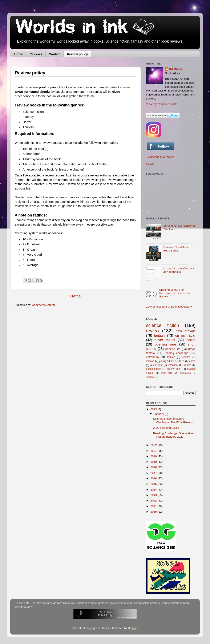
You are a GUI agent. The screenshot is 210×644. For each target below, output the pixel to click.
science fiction (163, 325)
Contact (54, 54)
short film (167, 373)
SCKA (181, 361)
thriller (171, 357)
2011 (154, 506)
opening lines (166, 344)
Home (19, 54)
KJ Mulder (176, 69)
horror (191, 340)
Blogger (133, 628)
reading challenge (176, 353)
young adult (166, 361)
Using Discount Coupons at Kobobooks (179, 270)
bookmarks (185, 373)
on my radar (185, 335)
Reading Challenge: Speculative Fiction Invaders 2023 (173, 435)
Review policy (77, 54)
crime (192, 361)
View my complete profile (162, 104)
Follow (150, 164)
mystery (150, 377)
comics (186, 357)
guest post (156, 365)
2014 (154, 490)
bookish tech (154, 369)
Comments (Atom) (44, 305)
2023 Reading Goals (166, 428)
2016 (154, 478)
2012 (154, 501)
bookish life (173, 349)
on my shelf (174, 369)
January (159, 414)
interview (173, 365)
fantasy (159, 335)
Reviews (36, 54)
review (153, 331)
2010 (154, 512)
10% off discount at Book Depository (169, 307)
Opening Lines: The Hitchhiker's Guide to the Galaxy (174, 293)
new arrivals (186, 331)
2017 (154, 473)
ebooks (150, 361)
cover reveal (165, 340)
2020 (154, 456)
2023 (154, 409)
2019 (154, 462)
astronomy (153, 357)
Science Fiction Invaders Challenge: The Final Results (173, 420)
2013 (154, 495)
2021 (154, 451)
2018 (154, 467)
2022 (154, 445)
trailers (187, 365)
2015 (154, 484)
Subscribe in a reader (160, 157)
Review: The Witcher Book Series (176, 249)
